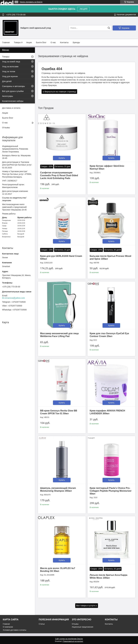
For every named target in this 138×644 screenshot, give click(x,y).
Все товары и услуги (86, 606)
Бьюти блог (41, 42)
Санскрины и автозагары (13, 86)
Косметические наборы (13, 101)
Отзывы (6, 127)
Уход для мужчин (10, 76)
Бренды (76, 42)
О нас (53, 42)
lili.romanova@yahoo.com (13, 298)
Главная (6, 42)
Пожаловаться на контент (73, 641)
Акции (29, 42)
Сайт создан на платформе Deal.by (69, 639)
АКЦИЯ (83, 9)
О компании (8, 627)
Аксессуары (8, 96)
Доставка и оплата (11, 108)
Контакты (64, 42)
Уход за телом (9, 71)
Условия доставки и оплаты (15, 630)
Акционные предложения (83, 627)
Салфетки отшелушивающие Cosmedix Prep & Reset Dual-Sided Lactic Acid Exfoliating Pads (59, 175)
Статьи (42, 624)
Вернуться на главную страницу (60, 92)
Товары (17, 42)
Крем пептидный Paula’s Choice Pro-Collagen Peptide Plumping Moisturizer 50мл (111, 491)
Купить (62, 158)
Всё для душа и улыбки (13, 91)
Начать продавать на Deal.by (31, 2)
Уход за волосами (10, 67)
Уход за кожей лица (11, 62)
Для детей (7, 81)
